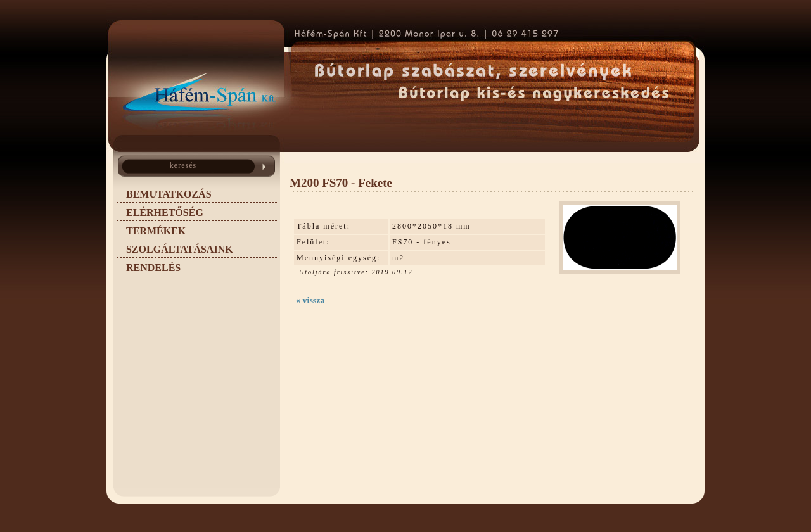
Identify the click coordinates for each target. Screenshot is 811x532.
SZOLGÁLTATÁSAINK (180, 249)
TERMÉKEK (156, 231)
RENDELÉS (153, 268)
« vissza (310, 301)
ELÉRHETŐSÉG (165, 212)
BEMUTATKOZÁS (169, 194)
